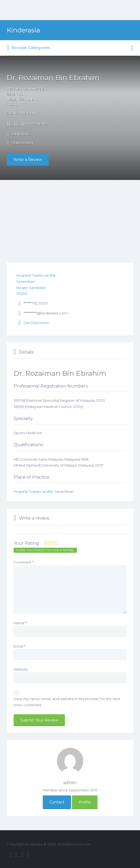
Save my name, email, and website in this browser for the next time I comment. (67, 702)
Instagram (22, 854)
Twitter (16, 854)
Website (21, 669)
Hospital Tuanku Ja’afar (33, 491)
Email (19, 646)
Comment (24, 562)
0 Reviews (37, 123)
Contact (57, 802)
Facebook (11, 854)
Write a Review (28, 160)
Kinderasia (23, 30)
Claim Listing (20, 143)
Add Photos (19, 134)
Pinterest (28, 854)
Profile (85, 802)
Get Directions (36, 323)
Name (20, 623)
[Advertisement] (70, 220)
